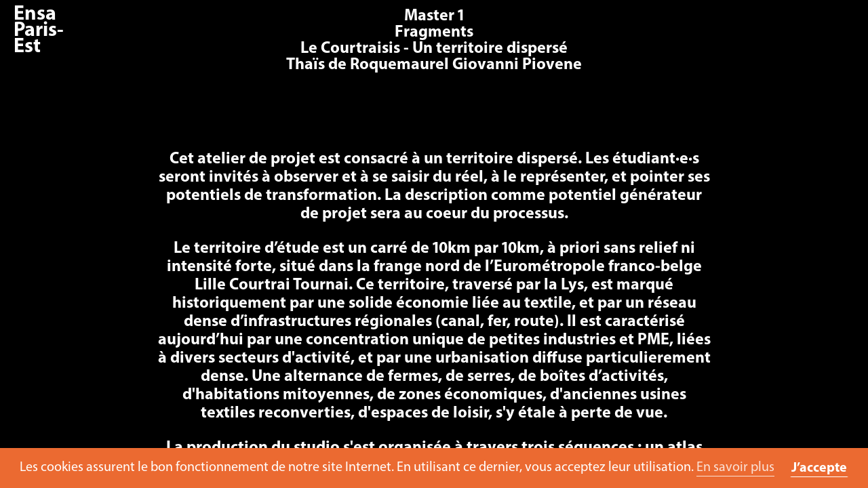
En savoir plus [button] (735, 468)
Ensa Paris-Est (39, 31)
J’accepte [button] (819, 468)
